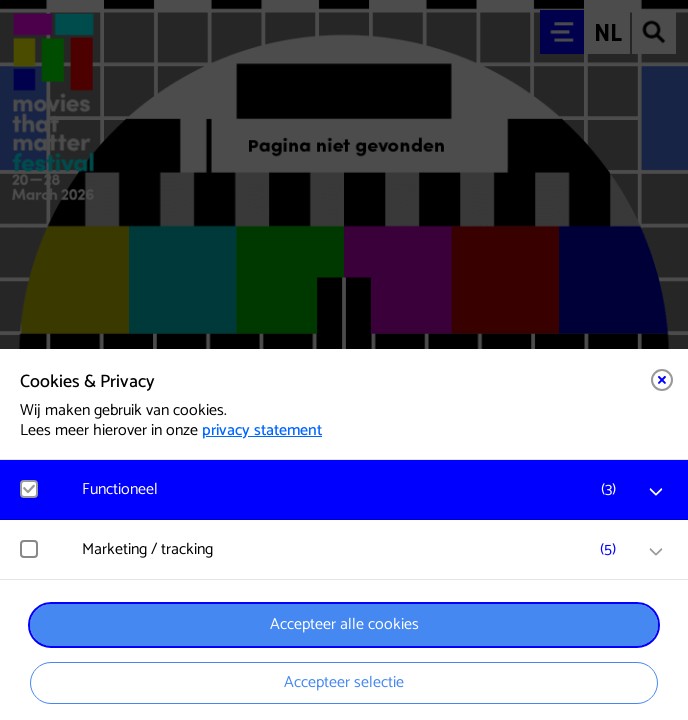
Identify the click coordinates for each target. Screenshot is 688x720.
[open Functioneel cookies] (656, 492)
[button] (354, 489)
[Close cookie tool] (662, 380)
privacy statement (262, 430)
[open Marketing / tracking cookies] (656, 552)
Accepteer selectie (344, 682)
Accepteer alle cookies (344, 624)
